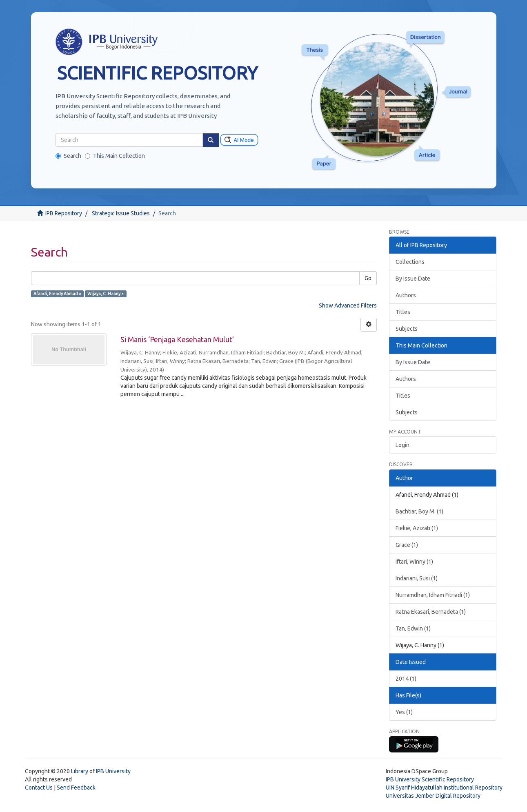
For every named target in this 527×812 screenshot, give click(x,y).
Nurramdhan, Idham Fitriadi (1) (433, 595)
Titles (403, 312)
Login (402, 445)
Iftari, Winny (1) (414, 562)
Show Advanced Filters (348, 305)
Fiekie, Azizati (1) (417, 528)
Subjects (407, 329)
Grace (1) (407, 545)
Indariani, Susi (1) (417, 578)
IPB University (113, 771)
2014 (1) (406, 679)
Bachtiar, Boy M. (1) (419, 511)
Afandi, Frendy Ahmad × (57, 294)
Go (368, 278)
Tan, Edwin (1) (413, 628)
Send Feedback (76, 788)
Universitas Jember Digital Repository (433, 796)
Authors (406, 295)
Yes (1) (404, 712)
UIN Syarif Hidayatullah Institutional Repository (444, 788)
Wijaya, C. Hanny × (106, 294)
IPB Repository (64, 213)
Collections (410, 262)
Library (80, 771)
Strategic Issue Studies (121, 213)
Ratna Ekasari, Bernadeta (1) (431, 612)
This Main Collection (115, 156)
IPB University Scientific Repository (430, 779)
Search (68, 156)
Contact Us (39, 788)
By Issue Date (413, 279)
